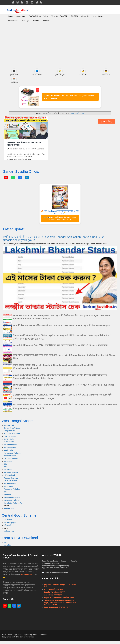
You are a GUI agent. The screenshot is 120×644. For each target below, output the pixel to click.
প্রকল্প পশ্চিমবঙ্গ (98, 16)
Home (10, 16)
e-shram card (9, 511)
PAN (6, 470)
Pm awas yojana (10, 486)
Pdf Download (9, 478)
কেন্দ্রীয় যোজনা (13, 21)
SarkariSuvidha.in (27, 577)
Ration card (8, 489)
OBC (6, 467)
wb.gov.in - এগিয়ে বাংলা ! (53, 592)
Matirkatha (8, 464)
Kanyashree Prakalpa (12, 456)
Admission (47, 21)
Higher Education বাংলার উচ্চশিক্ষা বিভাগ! (59, 600)
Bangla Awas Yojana (12, 431)
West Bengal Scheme (12, 500)
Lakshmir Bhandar (11, 461)
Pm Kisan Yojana (10, 483)
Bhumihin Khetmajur (12, 436)
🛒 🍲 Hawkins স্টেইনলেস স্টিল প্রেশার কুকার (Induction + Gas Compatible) (60, 221)
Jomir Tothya (9, 453)
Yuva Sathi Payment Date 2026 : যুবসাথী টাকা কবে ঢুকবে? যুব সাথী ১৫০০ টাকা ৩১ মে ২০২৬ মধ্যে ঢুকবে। (60, 348)
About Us (11, 637)
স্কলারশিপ (36, 21)
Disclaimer (43, 637)
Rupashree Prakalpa (12, 492)
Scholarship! (49, 603)
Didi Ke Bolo (9, 442)
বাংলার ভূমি (26, 21)
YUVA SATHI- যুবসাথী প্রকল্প (38, 16)
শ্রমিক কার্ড (7, 528)
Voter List (8, 497)
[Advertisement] (60, 49)
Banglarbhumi (9, 433)
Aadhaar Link (9, 428)
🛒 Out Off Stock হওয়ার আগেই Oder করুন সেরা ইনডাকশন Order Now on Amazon (71, 98)
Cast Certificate (10, 439)
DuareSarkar (9, 444)
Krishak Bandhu (10, 458)
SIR (5, 495)
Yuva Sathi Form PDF (59, 16)
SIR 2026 (74, 16)
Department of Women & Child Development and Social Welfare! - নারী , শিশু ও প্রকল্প (60, 605)
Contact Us (21, 637)
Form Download (10, 450)
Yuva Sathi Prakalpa (12, 503)
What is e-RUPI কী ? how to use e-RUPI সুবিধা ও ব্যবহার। (24, 146)
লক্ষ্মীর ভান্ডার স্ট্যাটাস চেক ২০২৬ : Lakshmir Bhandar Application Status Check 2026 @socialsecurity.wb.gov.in (54, 241)
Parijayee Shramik (11, 475)
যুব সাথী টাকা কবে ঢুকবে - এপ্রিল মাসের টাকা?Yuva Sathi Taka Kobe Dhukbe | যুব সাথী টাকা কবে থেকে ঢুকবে (62, 328)
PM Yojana (8, 472)
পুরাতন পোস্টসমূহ (106, 124)
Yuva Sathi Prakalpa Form (14, 506)
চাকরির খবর (85, 16)
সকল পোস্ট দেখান (77, 116)
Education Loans (10, 447)
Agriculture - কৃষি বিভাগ (53, 598)
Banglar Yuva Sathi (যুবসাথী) (55, 595)
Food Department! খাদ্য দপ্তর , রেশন (57, 610)
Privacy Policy (32, 637)
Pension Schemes (11, 481)
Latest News (21, 16)
